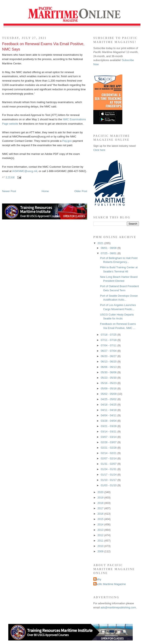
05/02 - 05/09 (109, 394)
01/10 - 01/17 (109, 480)
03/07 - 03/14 (109, 437)
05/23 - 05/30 (109, 378)
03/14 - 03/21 (109, 432)
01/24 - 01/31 (109, 469)
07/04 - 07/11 (109, 345)
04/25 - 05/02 (109, 399)
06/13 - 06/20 (109, 362)
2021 (101, 243)
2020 (101, 492)
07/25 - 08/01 (109, 253)
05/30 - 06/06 (109, 372)
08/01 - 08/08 (109, 248)
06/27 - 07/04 (109, 351)
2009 (101, 551)
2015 (101, 519)
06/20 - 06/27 (109, 356)
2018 (101, 503)
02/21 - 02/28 (109, 448)
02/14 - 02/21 (109, 453)
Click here (99, 150)
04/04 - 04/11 (109, 415)
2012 (101, 535)
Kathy (98, 579)
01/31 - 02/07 (109, 464)
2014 (101, 524)
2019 (101, 498)
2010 (101, 546)
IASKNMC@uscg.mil (25, 171)
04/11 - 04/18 (109, 410)
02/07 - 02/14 (109, 458)
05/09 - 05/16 (109, 388)
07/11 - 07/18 (109, 340)
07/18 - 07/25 (109, 335)
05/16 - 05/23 (109, 383)
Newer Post (9, 191)
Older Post (81, 191)
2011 (101, 541)
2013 (101, 530)
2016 (101, 514)
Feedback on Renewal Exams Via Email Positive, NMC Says (43, 46)
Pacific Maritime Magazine (110, 584)
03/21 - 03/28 (109, 426)
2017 (101, 508)
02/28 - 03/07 (109, 442)
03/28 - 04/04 (109, 421)
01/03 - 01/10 (109, 485)
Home (45, 191)
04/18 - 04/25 (109, 405)
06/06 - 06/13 (109, 367)
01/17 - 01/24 (109, 475)
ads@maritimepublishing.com (118, 607)
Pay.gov (67, 141)
